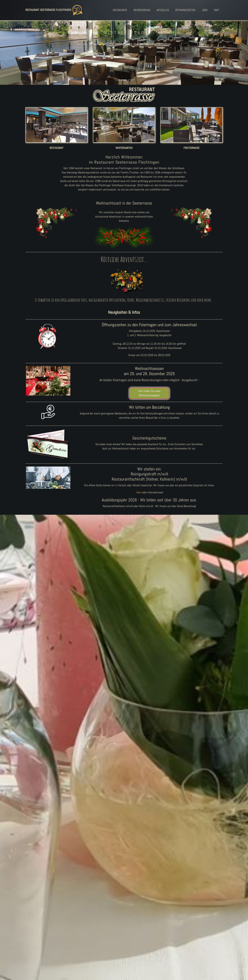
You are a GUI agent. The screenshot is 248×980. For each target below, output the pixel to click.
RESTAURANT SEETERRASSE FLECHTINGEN (55, 10)
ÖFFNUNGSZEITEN (185, 10)
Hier (139, 492)
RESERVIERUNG (142, 10)
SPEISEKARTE (120, 10)
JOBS (205, 10)
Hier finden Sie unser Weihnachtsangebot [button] (149, 393)
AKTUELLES (163, 10)
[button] (19, 48)
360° (217, 10)
